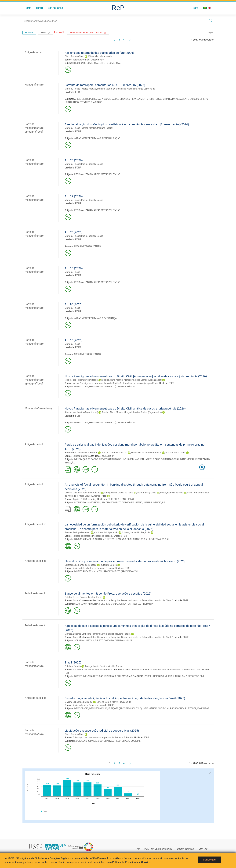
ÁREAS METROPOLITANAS (88, 99)
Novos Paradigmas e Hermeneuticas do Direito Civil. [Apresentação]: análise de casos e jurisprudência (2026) (136, 376)
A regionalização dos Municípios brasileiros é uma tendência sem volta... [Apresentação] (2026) (127, 124)
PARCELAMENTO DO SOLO (186, 99)
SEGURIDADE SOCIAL (138, 539)
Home (28, 8)
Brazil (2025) (73, 662)
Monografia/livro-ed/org (38, 408)
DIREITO (78, 676)
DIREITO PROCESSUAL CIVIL (88, 571)
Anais (75, 600)
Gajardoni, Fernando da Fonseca (81, 565)
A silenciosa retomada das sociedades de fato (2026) (99, 53)
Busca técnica (185, 849)
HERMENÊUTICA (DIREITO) (103, 387)
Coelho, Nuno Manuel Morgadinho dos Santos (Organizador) (132, 380)
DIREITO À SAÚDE (123, 641)
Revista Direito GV (81, 456)
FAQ (138, 849)
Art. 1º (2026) (74, 340)
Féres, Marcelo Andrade (100, 56)
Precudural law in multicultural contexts (92, 670)
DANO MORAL (187, 459)
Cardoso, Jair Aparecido (106, 533)
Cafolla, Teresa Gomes (76, 597)
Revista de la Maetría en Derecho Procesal (94, 568)
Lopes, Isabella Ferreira (172, 493)
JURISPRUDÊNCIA (126, 387)
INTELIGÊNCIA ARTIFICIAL (87, 503)
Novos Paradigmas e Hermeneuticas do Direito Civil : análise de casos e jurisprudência (115, 383)
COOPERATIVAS (106, 741)
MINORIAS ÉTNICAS (93, 676)
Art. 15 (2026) (74, 268)
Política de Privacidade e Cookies (131, 862)
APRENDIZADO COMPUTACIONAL (162, 459)
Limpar (210, 32)
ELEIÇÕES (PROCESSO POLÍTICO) (125, 708)
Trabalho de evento (36, 593)
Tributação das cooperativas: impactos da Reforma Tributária (103, 738)
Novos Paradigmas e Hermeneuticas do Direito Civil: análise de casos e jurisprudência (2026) (125, 408)
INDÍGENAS (110, 676)
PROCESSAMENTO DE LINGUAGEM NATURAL (122, 459)
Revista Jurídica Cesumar (85, 705)
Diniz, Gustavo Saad (74, 56)
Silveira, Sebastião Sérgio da (136, 533)
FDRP (103, 60)
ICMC (104, 456)
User (196, 8)
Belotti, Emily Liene (147, 493)
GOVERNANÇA (109, 318)
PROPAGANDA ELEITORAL (183, 708)
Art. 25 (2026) (74, 160)
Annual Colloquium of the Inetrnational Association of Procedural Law (165, 670)
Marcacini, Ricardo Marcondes (146, 453)
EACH (124, 499)
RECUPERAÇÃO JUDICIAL (128, 741)
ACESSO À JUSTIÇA (84, 641)
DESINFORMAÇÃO (98, 708)
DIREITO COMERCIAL (110, 63)
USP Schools (55, 8)
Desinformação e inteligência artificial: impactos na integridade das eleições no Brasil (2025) (125, 698)
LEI (164, 503)
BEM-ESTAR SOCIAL (159, 539)
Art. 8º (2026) (74, 304)
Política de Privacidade (158, 849)
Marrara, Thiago (73, 164)
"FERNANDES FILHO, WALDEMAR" (88, 33)
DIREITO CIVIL (81, 387)
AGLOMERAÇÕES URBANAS (116, 99)
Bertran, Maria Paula (175, 453)
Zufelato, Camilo (109, 565)
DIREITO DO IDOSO (104, 641)
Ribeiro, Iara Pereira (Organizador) (81, 380)
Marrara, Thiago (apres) (76, 128)
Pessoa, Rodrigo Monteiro (77, 533)
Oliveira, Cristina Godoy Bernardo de (82, 493)
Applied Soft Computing (84, 499)
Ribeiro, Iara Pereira (121, 634)
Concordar (210, 860)
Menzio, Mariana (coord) (101, 89)
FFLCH (117, 499)
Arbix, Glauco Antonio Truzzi (93, 496)
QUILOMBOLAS (124, 676)
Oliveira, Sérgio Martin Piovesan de (114, 702)
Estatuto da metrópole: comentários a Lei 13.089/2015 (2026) (105, 85)
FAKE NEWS (203, 708)
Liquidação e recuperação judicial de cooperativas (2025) (102, 731)
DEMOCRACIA (81, 708)
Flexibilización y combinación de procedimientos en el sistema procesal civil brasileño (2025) (125, 561)
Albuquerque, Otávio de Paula (119, 493)
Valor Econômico (81, 60)
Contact (204, 849)
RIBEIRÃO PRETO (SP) (143, 604)
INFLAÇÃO (70, 463)
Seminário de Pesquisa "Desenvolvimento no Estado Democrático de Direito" (135, 600)
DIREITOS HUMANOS (115, 539)
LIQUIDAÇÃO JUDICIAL (86, 741)
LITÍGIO (139, 503)
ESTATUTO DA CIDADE (91, 102)
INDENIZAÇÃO (202, 459)
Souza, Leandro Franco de (114, 453)
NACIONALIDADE (83, 539)
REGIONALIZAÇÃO (111, 138)
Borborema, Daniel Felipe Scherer (81, 453)
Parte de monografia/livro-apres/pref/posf (35, 128)
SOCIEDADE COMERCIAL (87, 63)
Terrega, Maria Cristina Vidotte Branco (104, 666)
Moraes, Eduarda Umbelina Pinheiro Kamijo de (88, 634)
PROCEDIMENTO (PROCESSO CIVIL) (122, 571)
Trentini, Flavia (95, 597)
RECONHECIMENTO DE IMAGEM (118, 503)
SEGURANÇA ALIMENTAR (87, 604)
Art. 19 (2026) (74, 196)
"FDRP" (45, 33)
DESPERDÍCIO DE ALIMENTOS (116, 604)
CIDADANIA (98, 539)
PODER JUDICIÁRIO (154, 676)
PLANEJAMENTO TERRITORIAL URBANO (151, 99)
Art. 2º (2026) (74, 232)
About (40, 8)
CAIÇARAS (138, 676)
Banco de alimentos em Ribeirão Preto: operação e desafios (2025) (108, 594)
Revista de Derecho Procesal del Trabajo (93, 536)
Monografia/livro (34, 85)
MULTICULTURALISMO (176, 676)
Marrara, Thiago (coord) (76, 89)
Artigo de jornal (34, 52)
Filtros (29, 33)
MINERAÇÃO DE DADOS (86, 459)
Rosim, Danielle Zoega (92, 164)
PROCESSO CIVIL (196, 676)
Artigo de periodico (36, 444)
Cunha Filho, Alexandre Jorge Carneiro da (135, 89)
